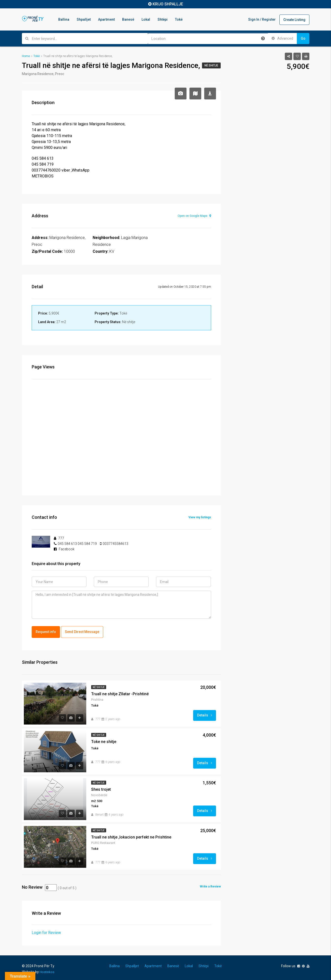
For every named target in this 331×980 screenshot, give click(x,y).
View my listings (200, 517)
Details (205, 714)
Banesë (128, 19)
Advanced (282, 38)
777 (98, 718)
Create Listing (294, 20)
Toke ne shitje (104, 741)
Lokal (146, 19)
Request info (46, 631)
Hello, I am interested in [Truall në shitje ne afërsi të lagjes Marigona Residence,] (121, 605)
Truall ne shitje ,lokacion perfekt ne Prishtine (131, 836)
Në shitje (211, 65)
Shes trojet (101, 788)
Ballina (64, 19)
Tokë (179, 19)
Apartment (106, 19)
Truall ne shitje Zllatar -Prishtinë (120, 693)
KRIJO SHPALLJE (168, 4)
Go (303, 38)
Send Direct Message (82, 631)
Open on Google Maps (194, 216)
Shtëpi (163, 19)
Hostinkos (47, 971)
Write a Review (210, 885)
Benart (100, 814)
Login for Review (46, 932)
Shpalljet (84, 19)
